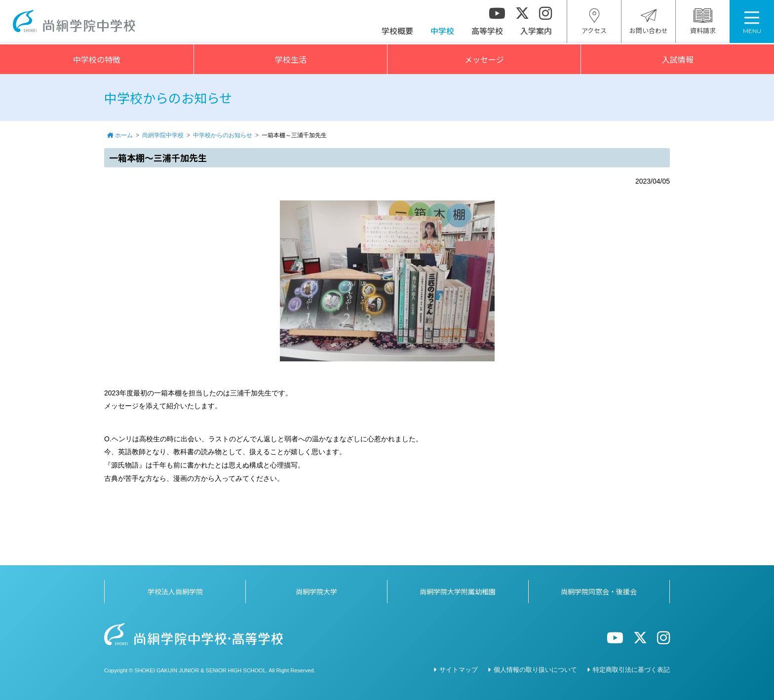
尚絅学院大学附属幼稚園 (458, 591)
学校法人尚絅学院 (175, 591)
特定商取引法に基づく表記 (631, 670)
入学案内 (536, 32)
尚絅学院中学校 (163, 135)
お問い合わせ (649, 23)
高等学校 (487, 32)
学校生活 (291, 59)
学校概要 (397, 32)
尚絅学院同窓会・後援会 (599, 591)
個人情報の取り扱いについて (535, 670)
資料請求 (703, 23)
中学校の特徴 (97, 59)
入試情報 (678, 59)
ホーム (124, 135)
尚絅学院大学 (316, 591)
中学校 (442, 32)
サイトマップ (459, 670)
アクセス (594, 23)
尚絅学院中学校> (76, 22)
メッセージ (484, 59)
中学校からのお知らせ (223, 135)
